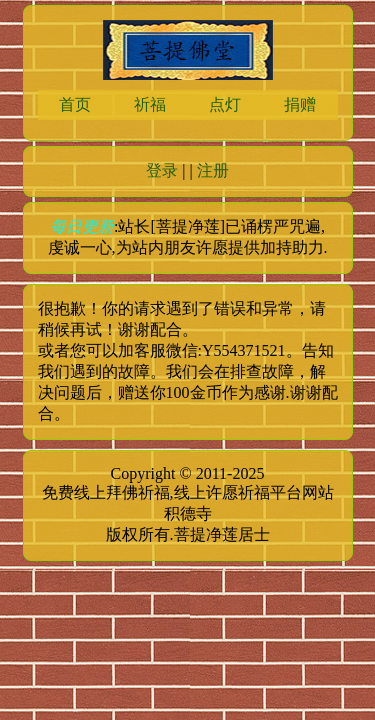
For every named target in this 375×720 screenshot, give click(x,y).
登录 (162, 170)
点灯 (225, 104)
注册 (213, 170)
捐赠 (300, 104)
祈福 (150, 104)
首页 (75, 104)
